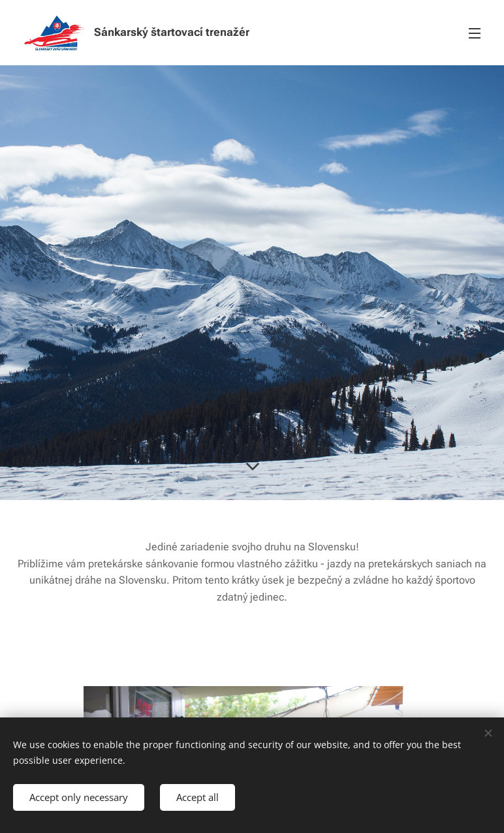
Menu (475, 33)
